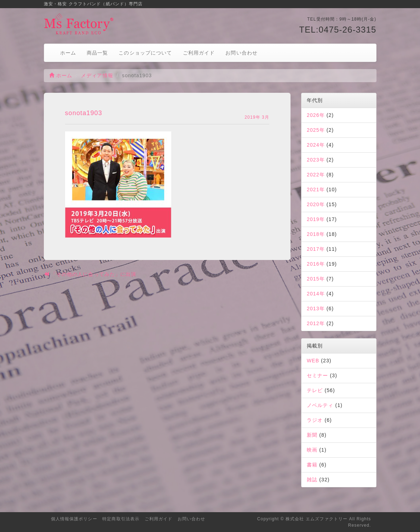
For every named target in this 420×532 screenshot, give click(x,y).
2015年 (316, 279)
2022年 (316, 175)
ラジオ (315, 420)
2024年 (316, 145)
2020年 (316, 204)
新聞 (312, 435)
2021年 (316, 189)
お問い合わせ (241, 53)
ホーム (68, 53)
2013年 (316, 309)
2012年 (316, 323)
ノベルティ (320, 405)
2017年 (316, 249)
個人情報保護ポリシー (74, 519)
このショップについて (145, 53)
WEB (313, 361)
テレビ (315, 390)
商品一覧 (97, 53)
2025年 (316, 130)
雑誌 (312, 480)
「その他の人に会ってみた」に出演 (90, 274)
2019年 (316, 219)
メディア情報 (97, 75)
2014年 (316, 294)
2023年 (316, 160)
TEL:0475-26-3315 (338, 30)
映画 (312, 450)
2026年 (316, 115)
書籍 (312, 465)
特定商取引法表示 (121, 519)
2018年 (316, 234)
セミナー (317, 375)
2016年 (316, 264)
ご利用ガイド (199, 53)
